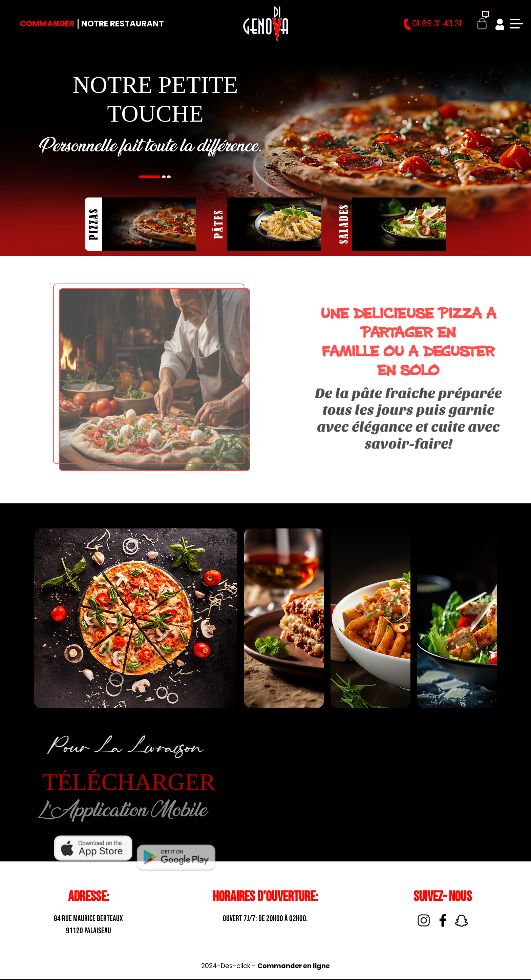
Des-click (236, 966)
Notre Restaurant (123, 24)
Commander (47, 24)
